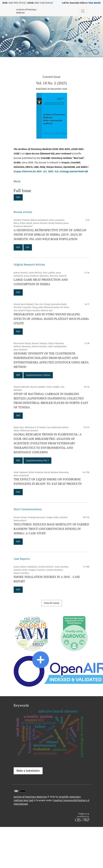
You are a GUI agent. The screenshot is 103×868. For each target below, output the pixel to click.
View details (95, 3)
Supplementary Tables (38, 375)
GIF (28, 247)
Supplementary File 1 (37, 460)
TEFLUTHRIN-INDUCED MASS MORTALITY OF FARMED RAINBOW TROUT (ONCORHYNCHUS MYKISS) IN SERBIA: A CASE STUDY (51, 529)
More (17, 181)
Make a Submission (28, 771)
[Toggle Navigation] (83, 11)
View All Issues (52, 603)
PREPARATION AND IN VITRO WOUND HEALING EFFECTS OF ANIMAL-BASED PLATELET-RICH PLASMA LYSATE (51, 319)
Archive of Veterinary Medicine (30, 797)
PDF (18, 197)
